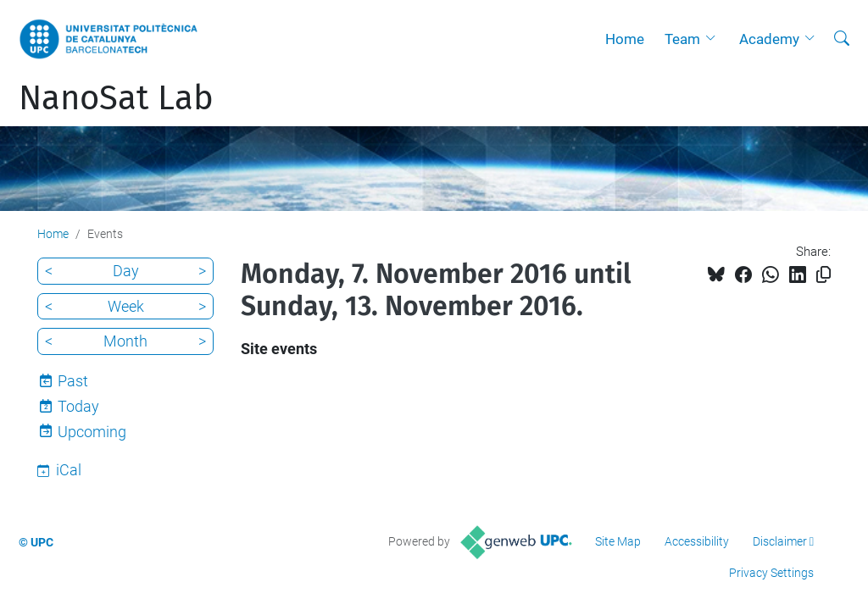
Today (78, 406)
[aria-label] (842, 39)
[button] (715, 39)
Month (125, 341)
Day (126, 271)
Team (682, 39)
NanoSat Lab (116, 98)
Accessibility (697, 541)
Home (625, 39)
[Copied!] (823, 275)
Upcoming (92, 432)
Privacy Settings (771, 573)
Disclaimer (780, 541)
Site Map (618, 541)
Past (73, 381)
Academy (769, 39)
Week (126, 306)
